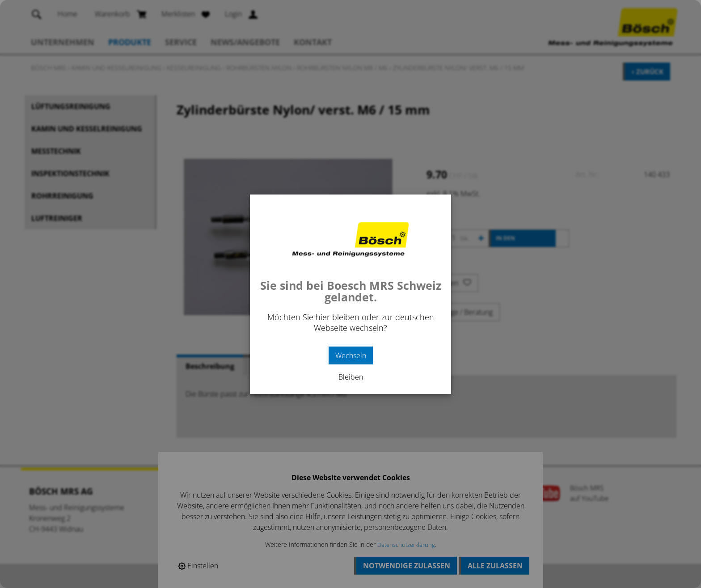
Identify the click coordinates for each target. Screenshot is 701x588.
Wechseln (351, 355)
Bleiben (351, 377)
